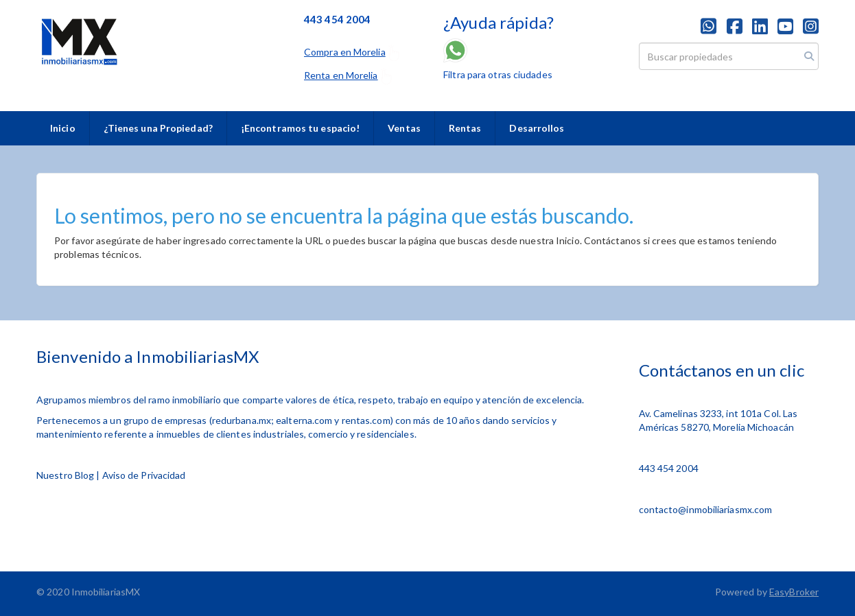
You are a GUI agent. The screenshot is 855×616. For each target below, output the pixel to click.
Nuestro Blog (65, 475)
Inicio (63, 128)
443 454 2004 (669, 468)
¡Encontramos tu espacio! (300, 128)
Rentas (465, 128)
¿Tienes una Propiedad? (158, 128)
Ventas (404, 128)
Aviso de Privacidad (144, 475)
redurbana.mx (242, 420)
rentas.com (366, 420)
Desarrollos (537, 128)
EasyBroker (794, 592)
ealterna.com (304, 420)
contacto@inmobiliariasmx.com (706, 509)
